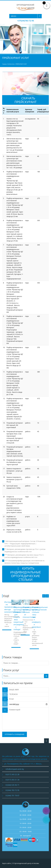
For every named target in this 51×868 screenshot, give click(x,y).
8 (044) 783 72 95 (12, 790)
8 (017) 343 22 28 (12, 774)
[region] (25, 39)
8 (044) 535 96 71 (12, 785)
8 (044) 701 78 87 (12, 796)
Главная (4, 64)
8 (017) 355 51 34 (12, 780)
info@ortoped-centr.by (15, 769)
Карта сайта (7, 863)
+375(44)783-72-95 (26, 21)
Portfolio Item (11, 64)
